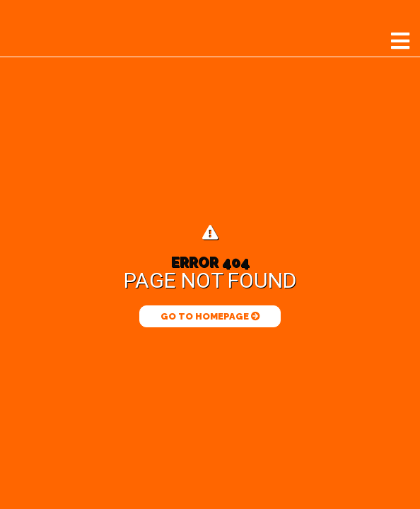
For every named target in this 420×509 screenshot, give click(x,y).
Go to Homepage (210, 316)
